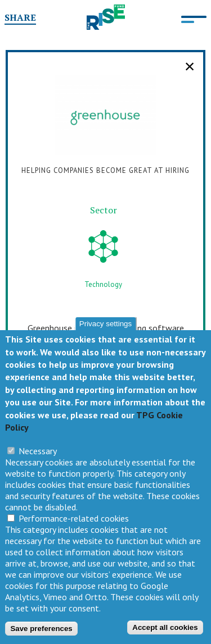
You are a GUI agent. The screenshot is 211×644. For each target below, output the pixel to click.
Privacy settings (105, 328)
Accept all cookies (165, 632)
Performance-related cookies (74, 523)
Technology (103, 284)
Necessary (38, 455)
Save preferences (41, 632)
